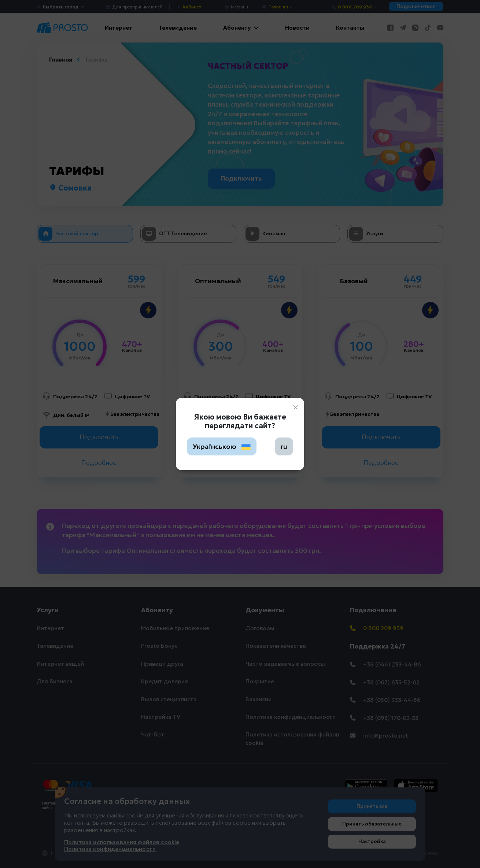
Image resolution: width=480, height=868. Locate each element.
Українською (222, 446)
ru (284, 446)
